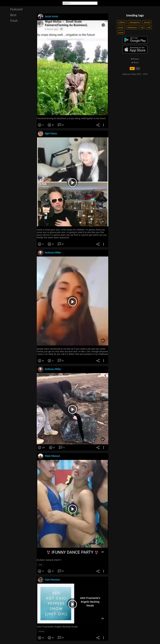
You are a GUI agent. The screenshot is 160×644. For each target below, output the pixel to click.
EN (132, 68)
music (121, 27)
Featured (16, 9)
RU (138, 68)
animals (147, 22)
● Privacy (135, 59)
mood (121, 32)
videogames (134, 22)
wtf (149, 27)
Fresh (14, 21)
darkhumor (132, 27)
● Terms (135, 62)
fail (142, 27)
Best (13, 15)
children (122, 22)
